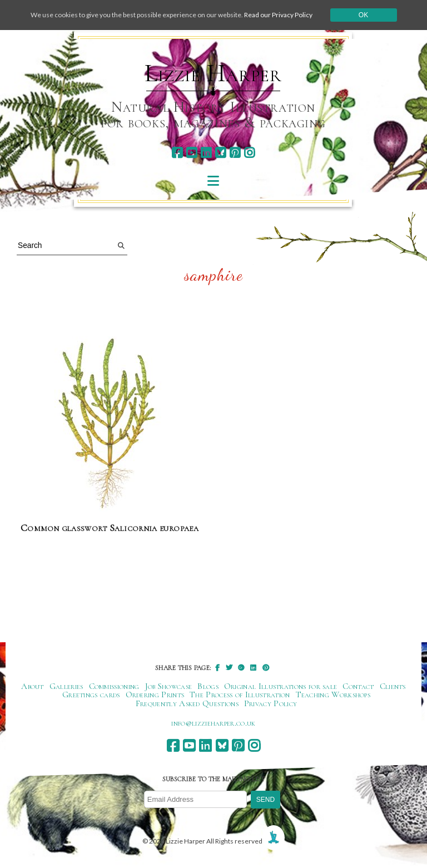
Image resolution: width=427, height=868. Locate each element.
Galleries (66, 686)
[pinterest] (235, 153)
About (33, 686)
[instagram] (249, 153)
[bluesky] (220, 153)
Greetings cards (91, 695)
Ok (363, 15)
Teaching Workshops (333, 695)
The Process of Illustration (240, 695)
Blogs (208, 686)
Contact (358, 686)
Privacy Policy (270, 703)
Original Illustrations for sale (281, 686)
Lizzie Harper (213, 73)
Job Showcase (169, 686)
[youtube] (192, 153)
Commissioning (114, 686)
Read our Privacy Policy (278, 15)
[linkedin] (206, 153)
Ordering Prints (155, 695)
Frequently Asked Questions (187, 703)
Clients (393, 686)
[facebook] (177, 153)
